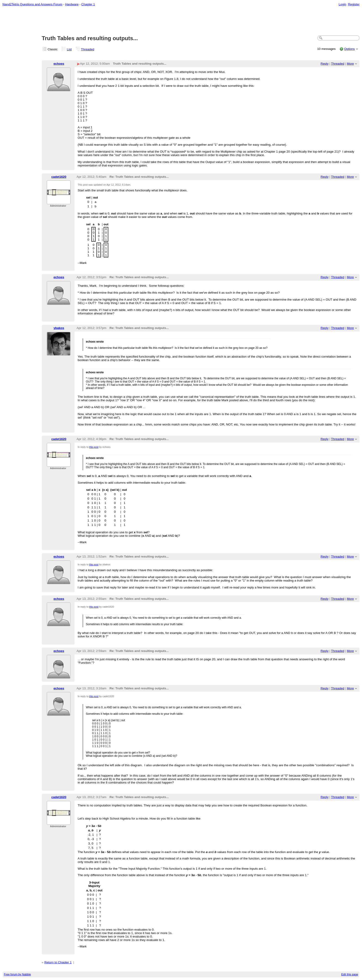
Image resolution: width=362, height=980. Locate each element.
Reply (325, 64)
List (69, 49)
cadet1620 (59, 177)
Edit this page (350, 974)
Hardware (72, 4)
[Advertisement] (181, 21)
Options (349, 49)
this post (94, 447)
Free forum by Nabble (17, 974)
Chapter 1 (88, 4)
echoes (59, 64)
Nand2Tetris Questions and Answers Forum (32, 4)
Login (342, 4)
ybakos (59, 328)
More (350, 64)
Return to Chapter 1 (58, 962)
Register (354, 4)
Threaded (88, 49)
